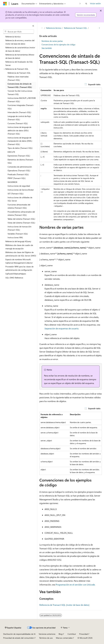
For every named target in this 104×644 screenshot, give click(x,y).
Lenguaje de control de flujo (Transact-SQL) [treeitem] (19, 118)
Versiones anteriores (47, 634)
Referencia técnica (54, 28)
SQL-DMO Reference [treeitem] (14, 278)
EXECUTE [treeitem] (11, 152)
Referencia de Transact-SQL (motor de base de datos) (64, 605)
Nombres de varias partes (52, 41)
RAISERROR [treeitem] (12, 182)
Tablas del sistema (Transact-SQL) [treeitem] (21, 219)
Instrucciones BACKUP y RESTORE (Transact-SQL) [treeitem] (22, 100)
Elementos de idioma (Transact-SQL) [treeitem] (21, 161)
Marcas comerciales (64, 638)
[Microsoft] (5, 4)
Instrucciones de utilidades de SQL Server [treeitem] (20, 199)
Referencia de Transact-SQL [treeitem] (19, 73)
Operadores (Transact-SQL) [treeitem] (19, 170)
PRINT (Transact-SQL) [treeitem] (17, 178)
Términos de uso (46, 638)
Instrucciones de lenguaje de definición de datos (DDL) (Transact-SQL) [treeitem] (19, 130)
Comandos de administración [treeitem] (20, 167)
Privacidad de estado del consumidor (19, 638)
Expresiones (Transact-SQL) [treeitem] (19, 156)
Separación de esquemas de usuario (61, 328)
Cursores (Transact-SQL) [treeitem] (18, 123)
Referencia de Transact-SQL (75, 28)
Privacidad (83, 634)
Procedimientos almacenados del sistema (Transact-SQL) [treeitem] (21, 213)
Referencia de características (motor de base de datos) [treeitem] (20, 49)
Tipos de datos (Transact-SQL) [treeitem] (20, 148)
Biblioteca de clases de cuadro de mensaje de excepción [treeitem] (19, 247)
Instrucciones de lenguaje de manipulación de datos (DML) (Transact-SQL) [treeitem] (20, 141)
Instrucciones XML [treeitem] (15, 237)
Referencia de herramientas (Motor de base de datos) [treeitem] (20, 56)
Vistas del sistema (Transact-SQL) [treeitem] (21, 223)
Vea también (47, 48)
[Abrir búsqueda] (86, 4)
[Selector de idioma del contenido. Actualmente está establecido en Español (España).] (13, 628)
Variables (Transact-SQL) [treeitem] (18, 234)
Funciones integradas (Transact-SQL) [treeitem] (21, 107)
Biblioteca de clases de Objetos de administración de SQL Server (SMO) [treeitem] (21, 254)
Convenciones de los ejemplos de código (58, 45)
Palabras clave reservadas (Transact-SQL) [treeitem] (18, 78)
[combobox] (19, 32)
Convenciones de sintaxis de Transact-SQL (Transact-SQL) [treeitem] (20, 85)
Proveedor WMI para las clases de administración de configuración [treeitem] (19, 268)
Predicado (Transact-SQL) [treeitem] (18, 174)
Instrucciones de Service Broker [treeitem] (21, 190)
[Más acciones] (99, 28)
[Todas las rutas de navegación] (42, 28)
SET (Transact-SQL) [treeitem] (16, 194)
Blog (60, 634)
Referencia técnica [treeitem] (13, 37)
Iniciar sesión (95, 3)
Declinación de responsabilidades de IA (19, 634)
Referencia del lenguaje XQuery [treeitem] (18, 241)
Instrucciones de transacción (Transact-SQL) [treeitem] (19, 228)
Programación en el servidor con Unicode (75, 585)
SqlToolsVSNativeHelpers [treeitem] (16, 274)
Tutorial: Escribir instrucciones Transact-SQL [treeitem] (20, 93)
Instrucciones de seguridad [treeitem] (19, 186)
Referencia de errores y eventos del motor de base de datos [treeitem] (20, 42)
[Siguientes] (80, 4)
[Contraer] (33, 26)
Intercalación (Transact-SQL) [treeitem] (19, 112)
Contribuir (72, 634)
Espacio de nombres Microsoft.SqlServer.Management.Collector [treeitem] (19, 261)
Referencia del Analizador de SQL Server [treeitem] (19, 63)
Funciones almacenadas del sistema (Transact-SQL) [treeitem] (19, 206)
